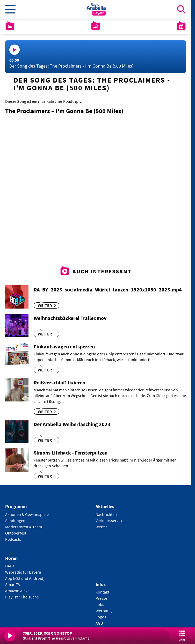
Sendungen (15, 521)
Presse (101, 598)
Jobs (100, 604)
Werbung (104, 611)
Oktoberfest (16, 533)
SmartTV (13, 584)
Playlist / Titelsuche (22, 597)
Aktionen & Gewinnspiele (27, 514)
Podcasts (13, 539)
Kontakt (102, 592)
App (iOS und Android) (25, 578)
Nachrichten (106, 514)
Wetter (101, 527)
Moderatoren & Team (24, 527)
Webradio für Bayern (23, 572)
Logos (101, 617)
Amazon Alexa (17, 591)
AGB (99, 623)
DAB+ (10, 566)
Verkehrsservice (109, 521)
